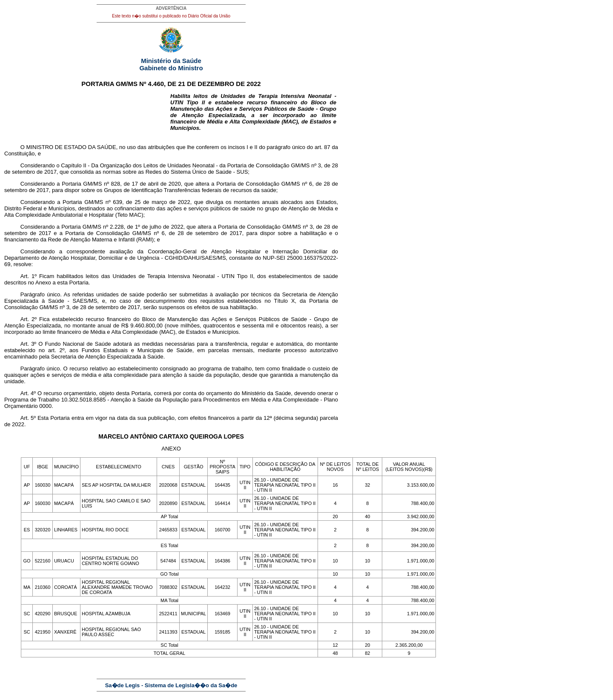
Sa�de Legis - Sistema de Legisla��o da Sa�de (171, 685)
